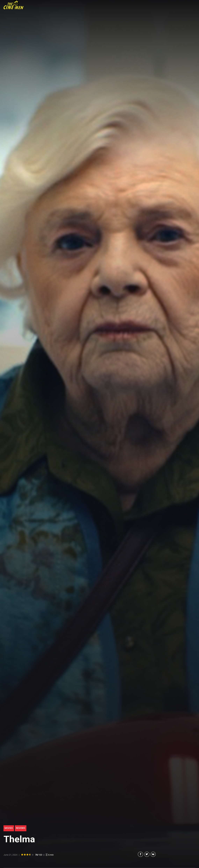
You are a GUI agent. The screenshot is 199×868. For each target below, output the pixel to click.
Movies (9, 828)
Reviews (21, 828)
